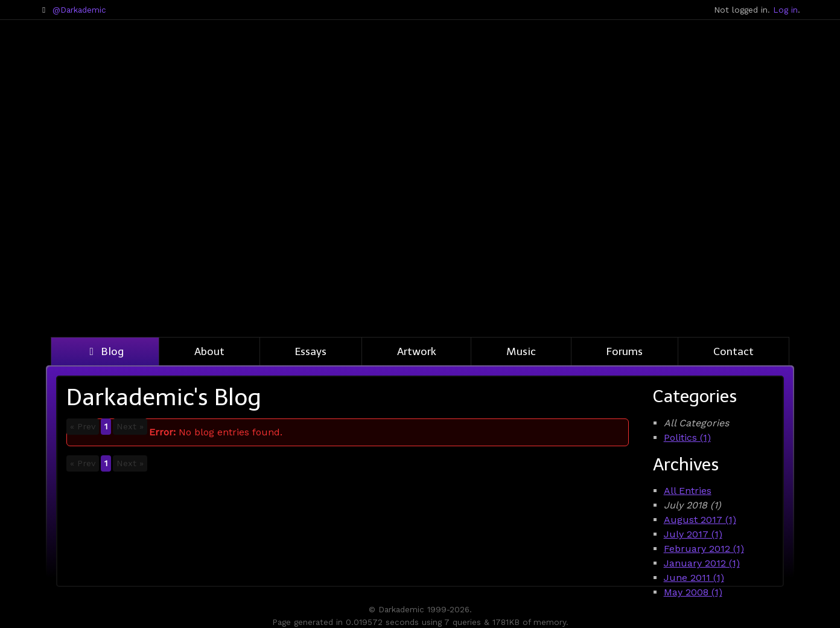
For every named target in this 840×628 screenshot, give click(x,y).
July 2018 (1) (692, 505)
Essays (311, 351)
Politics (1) (687, 437)
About (209, 351)
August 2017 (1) (700, 520)
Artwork (417, 351)
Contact (733, 351)
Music (521, 351)
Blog (105, 351)
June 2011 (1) (694, 578)
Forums (625, 351)
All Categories (696, 423)
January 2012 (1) (702, 563)
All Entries (688, 491)
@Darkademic (79, 10)
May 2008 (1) (693, 592)
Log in (785, 10)
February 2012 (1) (704, 549)
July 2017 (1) (693, 534)
